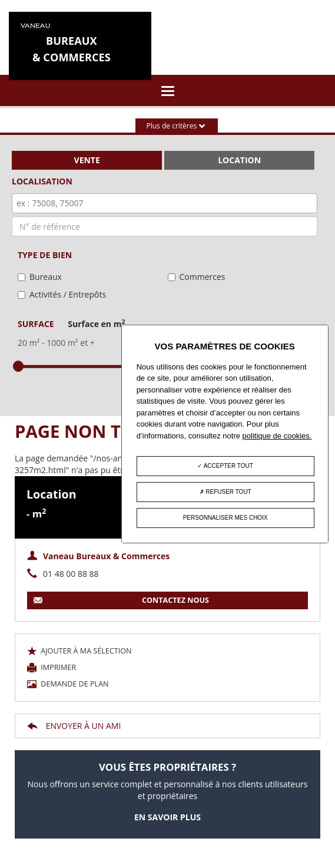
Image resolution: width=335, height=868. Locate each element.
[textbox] (167, 203)
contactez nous (121, 600)
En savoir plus (167, 817)
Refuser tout (225, 492)
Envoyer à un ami (74, 726)
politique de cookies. (277, 436)
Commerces (203, 277)
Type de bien (45, 255)
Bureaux (46, 277)
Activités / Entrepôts (68, 294)
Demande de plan (68, 684)
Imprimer (52, 667)
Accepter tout (225, 466)
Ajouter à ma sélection (79, 651)
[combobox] (165, 203)
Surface (71, 324)
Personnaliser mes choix (225, 518)
